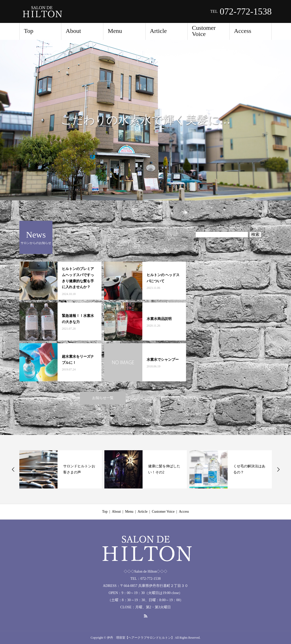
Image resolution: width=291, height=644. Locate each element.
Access (243, 31)
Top (29, 31)
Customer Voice (204, 31)
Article (158, 31)
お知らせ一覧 (103, 398)
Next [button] (278, 469)
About (73, 31)
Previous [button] (13, 469)
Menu (115, 31)
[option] (145, 120)
